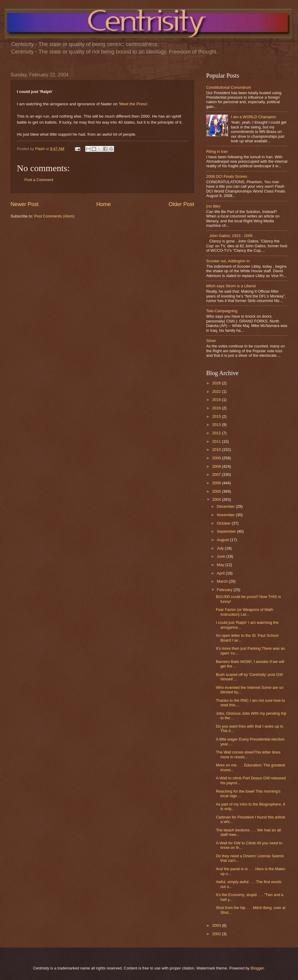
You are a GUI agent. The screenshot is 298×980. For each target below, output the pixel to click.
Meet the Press (133, 104)
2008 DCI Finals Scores (227, 176)
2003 (217, 925)
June (222, 556)
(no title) (213, 206)
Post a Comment (39, 180)
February (225, 590)
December (226, 506)
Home (104, 204)
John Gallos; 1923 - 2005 (231, 236)
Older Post (181, 204)
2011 (217, 441)
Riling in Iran (217, 151)
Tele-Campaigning (222, 311)
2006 (217, 483)
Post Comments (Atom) (54, 216)
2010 (217, 450)
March (223, 581)
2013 (217, 425)
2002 (217, 934)
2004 (217, 499)
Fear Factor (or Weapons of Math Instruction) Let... (244, 612)
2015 (217, 416)
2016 (217, 408)
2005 (217, 491)
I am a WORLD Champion (253, 117)
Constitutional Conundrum (229, 87)
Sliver (211, 341)
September (227, 531)
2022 (217, 391)
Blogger (257, 968)
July (221, 548)
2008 (217, 466)
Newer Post (25, 204)
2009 (217, 458)
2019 (217, 400)
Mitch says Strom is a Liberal (231, 286)
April (221, 573)
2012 (217, 433)
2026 (217, 383)
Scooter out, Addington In (228, 261)
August (223, 540)
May (221, 565)
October (224, 523)
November (226, 515)
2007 (217, 475)
